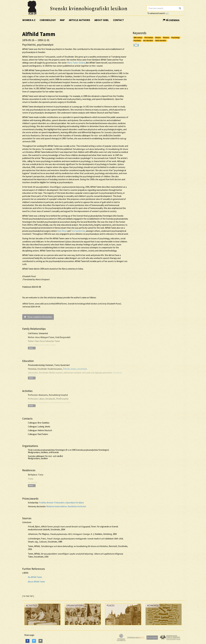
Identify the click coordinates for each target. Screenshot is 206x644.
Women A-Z (29, 20)
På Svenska (171, 20)
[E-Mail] (41, 641)
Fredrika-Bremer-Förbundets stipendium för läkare (61, 503)
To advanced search (158, 13)
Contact (118, 20)
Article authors (79, 20)
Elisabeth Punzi (29, 276)
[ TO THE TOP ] (28, 596)
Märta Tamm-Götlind (76, 63)
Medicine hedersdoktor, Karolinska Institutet (66, 506)
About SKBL (102, 20)
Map (62, 20)
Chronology (48, 20)
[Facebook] (27, 641)
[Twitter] (34, 641)
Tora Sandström (78, 231)
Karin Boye (62, 231)
